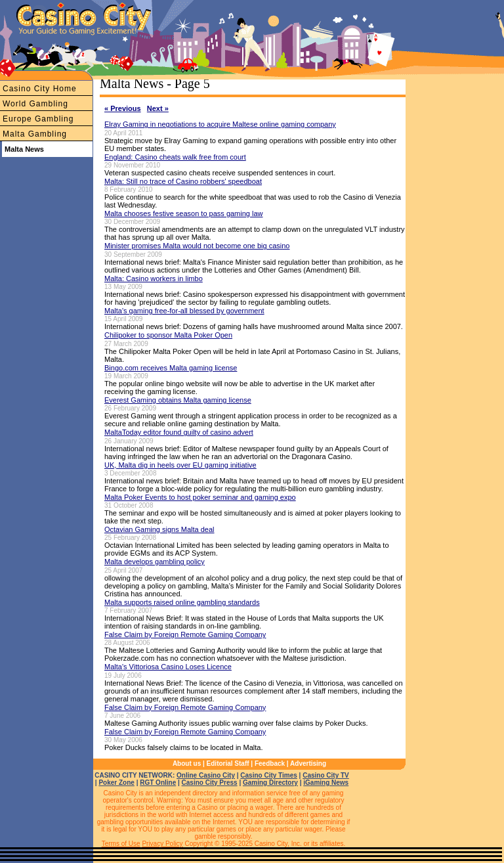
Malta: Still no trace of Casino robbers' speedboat (183, 181)
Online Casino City (206, 775)
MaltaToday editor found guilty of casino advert (179, 432)
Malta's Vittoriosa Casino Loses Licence (168, 667)
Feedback (270, 763)
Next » (158, 108)
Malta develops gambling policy (155, 562)
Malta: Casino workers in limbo (154, 278)
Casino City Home (40, 89)
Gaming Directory (270, 783)
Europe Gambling (38, 119)
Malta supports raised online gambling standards (182, 602)
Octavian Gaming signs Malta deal (159, 529)
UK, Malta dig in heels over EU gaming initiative (180, 465)
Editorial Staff (228, 763)
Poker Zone (116, 783)
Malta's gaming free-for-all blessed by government (184, 311)
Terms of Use (121, 844)
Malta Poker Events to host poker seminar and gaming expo (200, 497)
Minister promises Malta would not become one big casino (197, 246)
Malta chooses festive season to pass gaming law (184, 213)
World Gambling (35, 104)
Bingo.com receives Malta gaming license (171, 368)
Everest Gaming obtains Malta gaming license (178, 400)
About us (187, 763)
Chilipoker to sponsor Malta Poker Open (168, 335)
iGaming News (326, 783)
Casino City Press (210, 783)
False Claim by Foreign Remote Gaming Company (185, 634)
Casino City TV (326, 775)
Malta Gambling (35, 134)
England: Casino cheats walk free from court (175, 157)
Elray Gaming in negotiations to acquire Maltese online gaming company (220, 124)
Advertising (308, 763)
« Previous (123, 108)
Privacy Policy (162, 844)
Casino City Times (269, 775)
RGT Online (158, 783)
